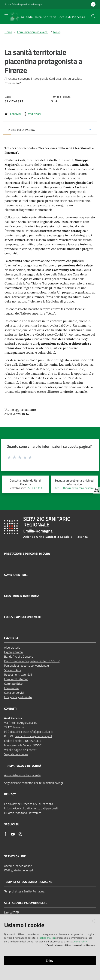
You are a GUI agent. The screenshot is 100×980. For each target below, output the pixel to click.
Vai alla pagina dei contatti (21, 750)
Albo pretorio (12, 647)
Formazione (11, 688)
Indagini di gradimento (18, 697)
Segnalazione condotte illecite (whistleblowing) (33, 783)
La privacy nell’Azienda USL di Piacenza (29, 804)
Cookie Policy (80, 941)
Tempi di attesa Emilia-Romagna (24, 891)
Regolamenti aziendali (18, 675)
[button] (93, 16)
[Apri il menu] (6, 16)
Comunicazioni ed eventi (33, 32)
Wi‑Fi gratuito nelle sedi (19, 870)
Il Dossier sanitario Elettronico (23, 813)
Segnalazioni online (16, 754)
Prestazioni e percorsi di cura (27, 554)
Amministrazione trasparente (22, 775)
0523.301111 (34, 488)
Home (8, 32)
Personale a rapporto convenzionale (26, 665)
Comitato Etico (13, 684)
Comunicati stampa (16, 679)
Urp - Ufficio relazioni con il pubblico (74, 488)
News (57, 32)
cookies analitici (47, 938)
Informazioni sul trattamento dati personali (31, 808)
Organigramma (13, 652)
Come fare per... (16, 575)
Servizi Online (15, 856)
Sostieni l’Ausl (13, 670)
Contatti (10, 709)
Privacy (10, 794)
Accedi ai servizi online (18, 866)
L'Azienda (11, 638)
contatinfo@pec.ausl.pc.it (37, 732)
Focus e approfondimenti (23, 617)
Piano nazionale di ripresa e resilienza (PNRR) (32, 661)
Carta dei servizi (14, 693)
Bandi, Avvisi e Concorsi (19, 656)
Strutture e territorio (21, 596)
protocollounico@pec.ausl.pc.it (33, 736)
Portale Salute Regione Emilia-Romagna (23, 4)
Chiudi (50, 960)
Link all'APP (11, 912)
